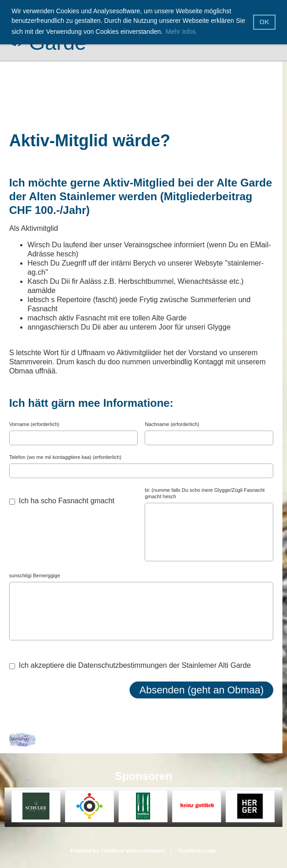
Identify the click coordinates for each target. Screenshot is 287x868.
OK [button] (265, 22)
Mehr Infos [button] (181, 32)
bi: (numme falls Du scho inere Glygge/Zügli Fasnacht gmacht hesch (205, 493)
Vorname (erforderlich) (34, 424)
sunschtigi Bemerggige (35, 575)
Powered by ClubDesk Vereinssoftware (118, 851)
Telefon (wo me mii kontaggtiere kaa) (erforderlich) (65, 457)
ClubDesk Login (197, 851)
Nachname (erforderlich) (172, 424)
